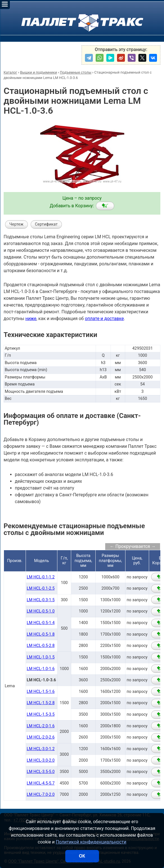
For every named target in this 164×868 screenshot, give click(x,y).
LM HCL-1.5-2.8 (41, 703)
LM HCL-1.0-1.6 (41, 669)
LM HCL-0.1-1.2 (41, 577)
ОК (82, 856)
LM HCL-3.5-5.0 (41, 772)
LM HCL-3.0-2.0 (41, 760)
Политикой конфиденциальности (91, 842)
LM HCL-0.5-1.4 (41, 623)
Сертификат (46, 224)
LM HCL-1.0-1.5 (41, 657)
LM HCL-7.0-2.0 (41, 795)
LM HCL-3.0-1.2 (41, 749)
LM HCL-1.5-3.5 (41, 714)
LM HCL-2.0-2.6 (41, 737)
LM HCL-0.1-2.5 (41, 588)
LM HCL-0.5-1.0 (41, 611)
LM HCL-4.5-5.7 (41, 783)
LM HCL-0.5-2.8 (41, 646)
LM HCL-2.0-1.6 (41, 726)
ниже (31, 319)
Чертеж (16, 224)
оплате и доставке (105, 319)
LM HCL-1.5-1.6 (41, 692)
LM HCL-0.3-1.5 (41, 600)
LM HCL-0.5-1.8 (41, 634)
